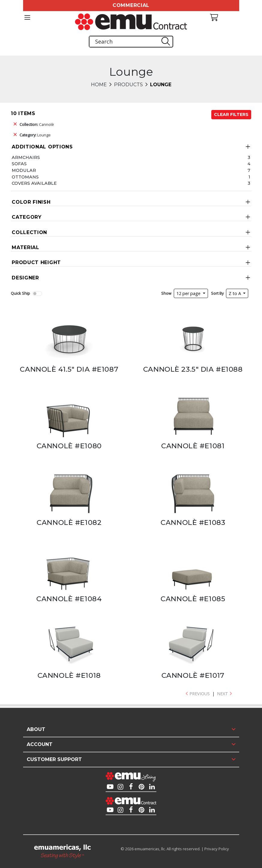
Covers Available (34, 183)
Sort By (217, 293)
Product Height (36, 262)
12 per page (189, 293)
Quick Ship (20, 293)
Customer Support (54, 759)
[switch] (37, 294)
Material (26, 247)
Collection (29, 232)
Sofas (19, 164)
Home (99, 85)
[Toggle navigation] (27, 17)
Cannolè (37, 124)
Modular (24, 170)
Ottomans (25, 177)
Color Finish (31, 202)
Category (27, 217)
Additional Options (42, 147)
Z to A (235, 293)
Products (128, 85)
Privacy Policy (217, 849)
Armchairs (26, 157)
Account (40, 744)
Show (166, 293)
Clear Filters (231, 114)
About (36, 729)
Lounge (35, 135)
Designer (25, 278)
